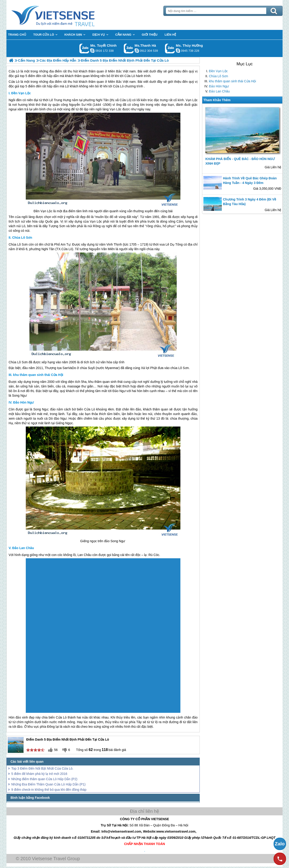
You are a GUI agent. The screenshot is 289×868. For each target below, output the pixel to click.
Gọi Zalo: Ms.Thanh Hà (129, 48)
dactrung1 (178, 51)
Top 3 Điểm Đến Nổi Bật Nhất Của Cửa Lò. (42, 768)
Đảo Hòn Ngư (219, 86)
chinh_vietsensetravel (92, 51)
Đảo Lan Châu (219, 91)
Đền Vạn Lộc (218, 71)
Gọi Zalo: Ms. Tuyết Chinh (84, 48)
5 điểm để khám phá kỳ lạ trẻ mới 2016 (39, 774)
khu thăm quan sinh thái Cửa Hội (233, 81)
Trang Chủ (64, 15)
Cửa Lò (14, 82)
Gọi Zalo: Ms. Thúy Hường (170, 48)
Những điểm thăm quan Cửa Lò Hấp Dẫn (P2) (44, 779)
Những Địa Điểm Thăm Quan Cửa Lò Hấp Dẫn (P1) (48, 784)
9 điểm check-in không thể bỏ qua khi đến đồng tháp (49, 790)
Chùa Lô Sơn (218, 76)
